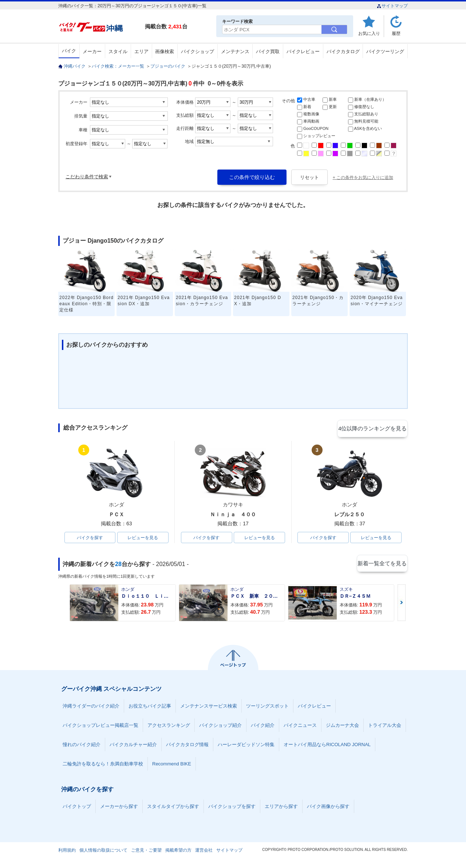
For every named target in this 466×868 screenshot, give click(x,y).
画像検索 (165, 51)
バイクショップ (198, 51)
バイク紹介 (263, 726)
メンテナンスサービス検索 (209, 707)
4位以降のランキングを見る (374, 428)
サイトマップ (392, 6)
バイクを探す (90, 538)
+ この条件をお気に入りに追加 (363, 178)
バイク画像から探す (328, 807)
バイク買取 (268, 51)
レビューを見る (143, 538)
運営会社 (204, 851)
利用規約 (67, 851)
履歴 (396, 33)
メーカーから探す (119, 807)
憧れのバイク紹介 (82, 746)
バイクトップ (77, 807)
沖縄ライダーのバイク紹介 (91, 707)
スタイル (118, 51)
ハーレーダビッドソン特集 (246, 746)
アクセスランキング (169, 726)
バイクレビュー (303, 51)
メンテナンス (235, 51)
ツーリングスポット (267, 707)
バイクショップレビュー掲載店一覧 (100, 726)
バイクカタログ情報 (187, 746)
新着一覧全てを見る (382, 565)
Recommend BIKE (172, 765)
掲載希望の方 (178, 851)
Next (402, 604)
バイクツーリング (385, 51)
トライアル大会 (385, 726)
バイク (69, 51)
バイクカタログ (343, 51)
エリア (141, 51)
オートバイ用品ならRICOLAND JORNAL (327, 746)
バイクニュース (300, 726)
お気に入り (369, 33)
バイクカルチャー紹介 (133, 746)
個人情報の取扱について (103, 851)
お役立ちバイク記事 (150, 707)
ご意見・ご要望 (146, 851)
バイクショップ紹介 (220, 726)
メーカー (92, 51)
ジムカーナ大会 (342, 726)
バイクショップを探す (232, 807)
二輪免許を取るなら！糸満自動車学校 (103, 765)
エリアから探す (281, 807)
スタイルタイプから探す (173, 807)
